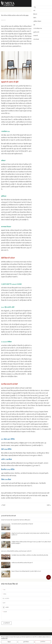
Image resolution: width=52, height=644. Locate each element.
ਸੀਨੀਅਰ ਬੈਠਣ (27, 26)
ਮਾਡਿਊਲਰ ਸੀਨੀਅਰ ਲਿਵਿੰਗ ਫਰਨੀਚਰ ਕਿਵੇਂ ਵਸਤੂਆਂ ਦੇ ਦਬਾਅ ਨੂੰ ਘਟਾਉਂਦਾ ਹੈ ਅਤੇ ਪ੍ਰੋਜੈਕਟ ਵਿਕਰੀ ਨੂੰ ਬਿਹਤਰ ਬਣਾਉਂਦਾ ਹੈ (31, 543)
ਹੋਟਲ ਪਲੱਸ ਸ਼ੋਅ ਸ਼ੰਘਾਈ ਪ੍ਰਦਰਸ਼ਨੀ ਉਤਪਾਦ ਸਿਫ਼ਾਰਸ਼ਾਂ (22, 524)
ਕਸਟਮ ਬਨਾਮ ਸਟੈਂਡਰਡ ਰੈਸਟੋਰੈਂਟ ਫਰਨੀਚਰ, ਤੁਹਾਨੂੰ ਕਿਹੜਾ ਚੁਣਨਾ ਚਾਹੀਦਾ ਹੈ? (16, 551)
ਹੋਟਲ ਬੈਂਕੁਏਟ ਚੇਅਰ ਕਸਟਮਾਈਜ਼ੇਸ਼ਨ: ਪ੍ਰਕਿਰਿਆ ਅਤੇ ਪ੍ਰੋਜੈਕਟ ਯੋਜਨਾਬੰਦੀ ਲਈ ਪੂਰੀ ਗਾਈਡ (30, 555)
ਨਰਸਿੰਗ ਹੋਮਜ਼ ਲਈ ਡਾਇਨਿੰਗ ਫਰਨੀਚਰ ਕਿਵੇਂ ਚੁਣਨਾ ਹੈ (22, 563)
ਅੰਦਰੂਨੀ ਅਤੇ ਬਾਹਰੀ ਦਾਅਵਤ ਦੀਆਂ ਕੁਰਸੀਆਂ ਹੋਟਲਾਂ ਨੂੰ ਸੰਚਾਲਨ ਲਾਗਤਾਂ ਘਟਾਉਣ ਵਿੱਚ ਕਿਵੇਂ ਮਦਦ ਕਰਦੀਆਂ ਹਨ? (30, 534)
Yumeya (36, 412)
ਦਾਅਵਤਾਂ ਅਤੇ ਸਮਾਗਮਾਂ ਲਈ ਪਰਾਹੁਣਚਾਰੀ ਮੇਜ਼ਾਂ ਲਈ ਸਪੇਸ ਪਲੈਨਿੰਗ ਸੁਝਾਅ (16, 520)
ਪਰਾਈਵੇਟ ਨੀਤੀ (4, 638)
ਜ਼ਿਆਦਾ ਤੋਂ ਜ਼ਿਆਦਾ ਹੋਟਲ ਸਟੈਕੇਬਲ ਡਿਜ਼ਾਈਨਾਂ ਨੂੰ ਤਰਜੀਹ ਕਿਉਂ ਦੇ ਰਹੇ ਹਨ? (26, 571)
